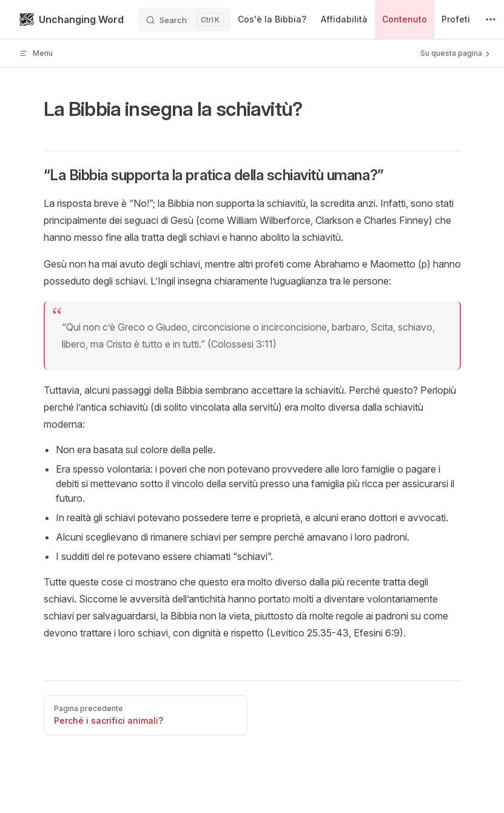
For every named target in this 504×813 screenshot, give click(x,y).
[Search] (184, 19)
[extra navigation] (491, 19)
